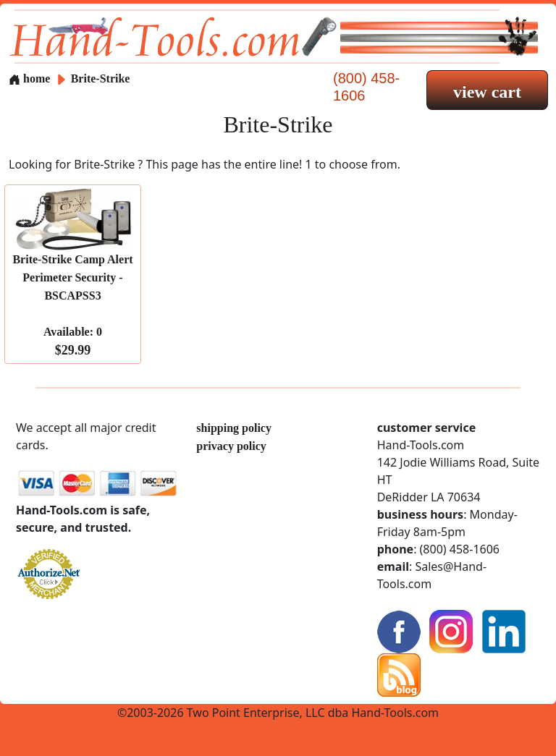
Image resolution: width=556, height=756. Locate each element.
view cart (487, 92)
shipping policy (234, 428)
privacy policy (231, 446)
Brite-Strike (101, 78)
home (29, 78)
